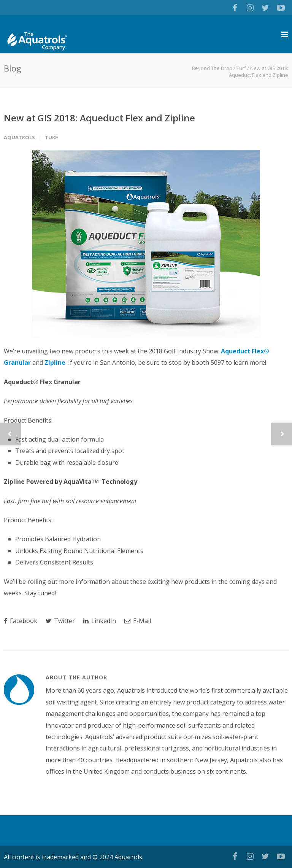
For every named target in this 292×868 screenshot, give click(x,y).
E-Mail (138, 621)
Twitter (60, 621)
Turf (241, 68)
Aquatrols (19, 137)
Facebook (21, 621)
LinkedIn (100, 621)
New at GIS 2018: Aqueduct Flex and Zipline (99, 118)
